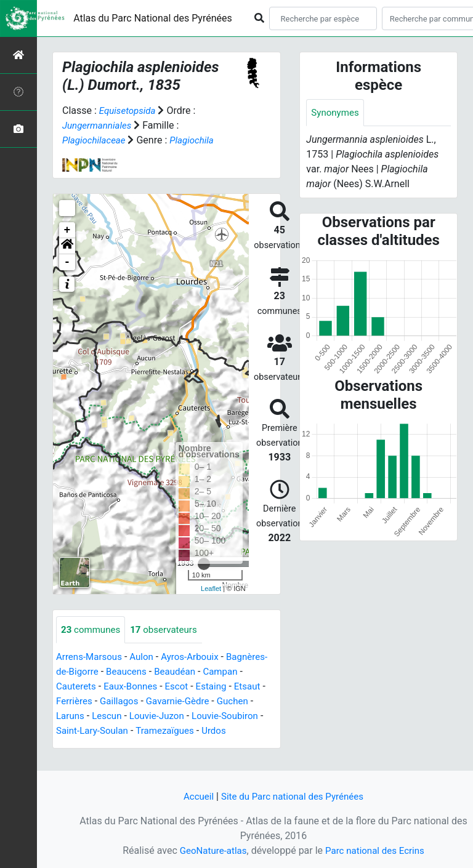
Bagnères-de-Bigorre (101, 673)
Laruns (146, 717)
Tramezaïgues (87, 746)
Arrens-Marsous (91, 658)
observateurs (169, 630)
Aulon (146, 658)
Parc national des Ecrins (377, 850)
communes (92, 630)
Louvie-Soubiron (91, 732)
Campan (75, 687)
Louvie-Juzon (237, 717)
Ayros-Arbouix (197, 658)
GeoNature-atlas (210, 850)
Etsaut (110, 702)
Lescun (184, 717)
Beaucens (174, 673)
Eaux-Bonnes (179, 687)
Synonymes (336, 113)
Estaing (72, 702)
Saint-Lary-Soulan (172, 732)
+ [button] (67, 230)
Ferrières (151, 702)
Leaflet (211, 589)
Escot (227, 687)
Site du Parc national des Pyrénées (293, 796)
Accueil (194, 796)
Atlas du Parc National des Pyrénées (153, 18)
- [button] (67, 262)
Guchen (107, 717)
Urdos (139, 746)
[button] (67, 246)
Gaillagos (198, 702)
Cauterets (122, 687)
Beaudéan (225, 673)
